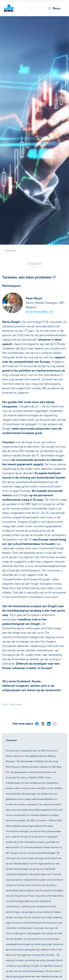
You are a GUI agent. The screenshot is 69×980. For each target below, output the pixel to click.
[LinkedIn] (49, 724)
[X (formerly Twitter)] (43, 724)
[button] (54, 8)
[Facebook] (37, 724)
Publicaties (11, 251)
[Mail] (54, 724)
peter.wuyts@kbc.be (40, 312)
